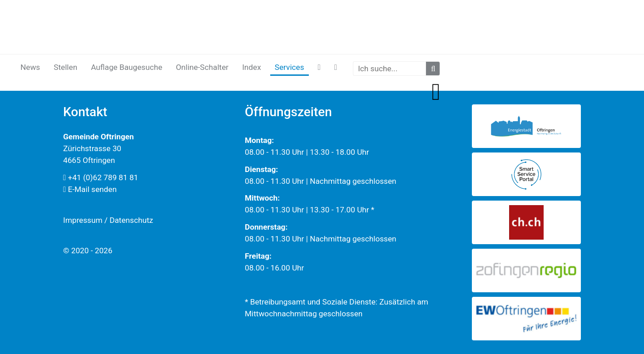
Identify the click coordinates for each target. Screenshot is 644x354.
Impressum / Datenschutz (108, 220)
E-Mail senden (90, 189)
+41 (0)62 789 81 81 (101, 177)
